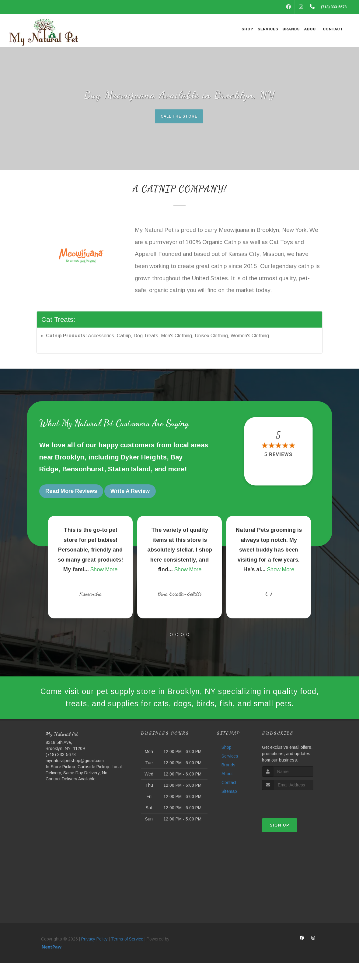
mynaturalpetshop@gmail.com (75, 778)
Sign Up (280, 842)
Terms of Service (127, 956)
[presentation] (294, 818)
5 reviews (278, 455)
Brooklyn (70, 457)
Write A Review (130, 492)
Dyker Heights (144, 457)
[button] (171, 632)
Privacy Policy (94, 956)
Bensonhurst (83, 470)
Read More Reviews (71, 492)
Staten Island (129, 470)
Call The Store (179, 116)
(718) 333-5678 (61, 772)
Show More (104, 567)
